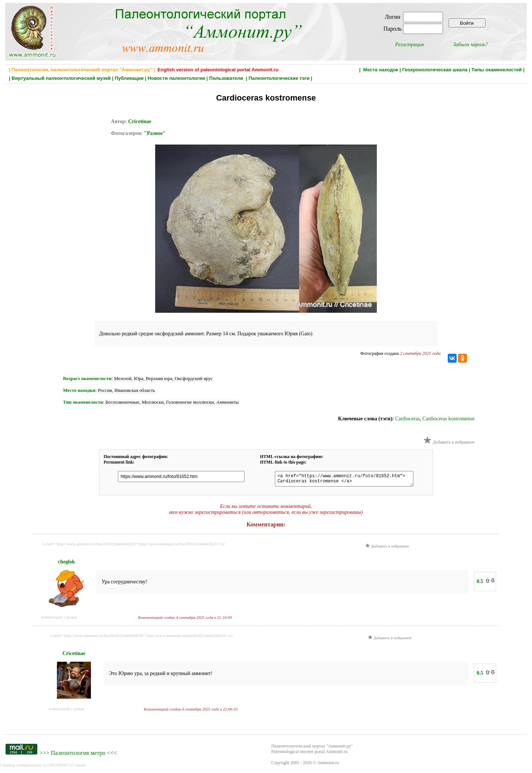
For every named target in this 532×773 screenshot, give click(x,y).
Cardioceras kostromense (448, 419)
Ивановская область (135, 390)
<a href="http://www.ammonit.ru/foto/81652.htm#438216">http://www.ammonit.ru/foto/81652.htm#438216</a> (141, 638)
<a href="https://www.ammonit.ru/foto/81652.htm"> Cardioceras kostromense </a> (340, 480)
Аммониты (227, 402)
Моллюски (153, 402)
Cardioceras (407, 419)
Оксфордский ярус (194, 378)
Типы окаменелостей (497, 70)
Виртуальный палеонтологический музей (61, 78)
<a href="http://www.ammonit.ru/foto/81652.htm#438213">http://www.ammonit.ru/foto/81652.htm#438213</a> (134, 546)
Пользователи (227, 78)
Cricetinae (140, 121)
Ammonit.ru (328, 765)
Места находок (381, 70)
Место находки (79, 390)
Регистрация (410, 45)
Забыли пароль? (470, 45)
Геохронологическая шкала (435, 70)
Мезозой (123, 378)
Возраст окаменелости (87, 378)
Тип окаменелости (83, 402)
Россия (105, 390)
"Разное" (155, 133)
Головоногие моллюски (190, 402)
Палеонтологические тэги (279, 78)
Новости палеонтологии (177, 78)
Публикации (129, 78)
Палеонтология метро (78, 755)
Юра (139, 378)
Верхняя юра (159, 378)
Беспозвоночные (123, 402)
